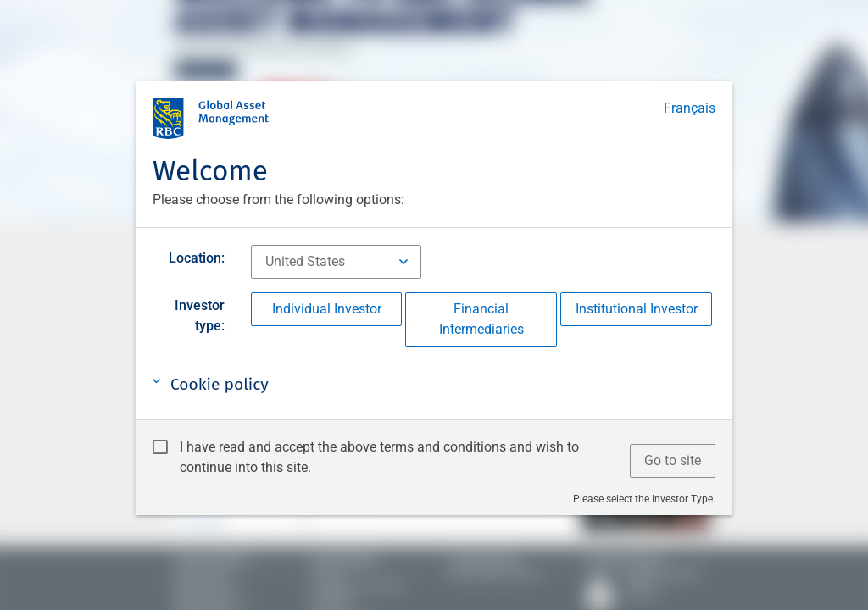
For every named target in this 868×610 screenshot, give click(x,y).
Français (690, 108)
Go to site (673, 460)
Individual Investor (327, 309)
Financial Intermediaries (481, 319)
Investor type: (200, 316)
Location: (197, 258)
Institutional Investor (637, 309)
